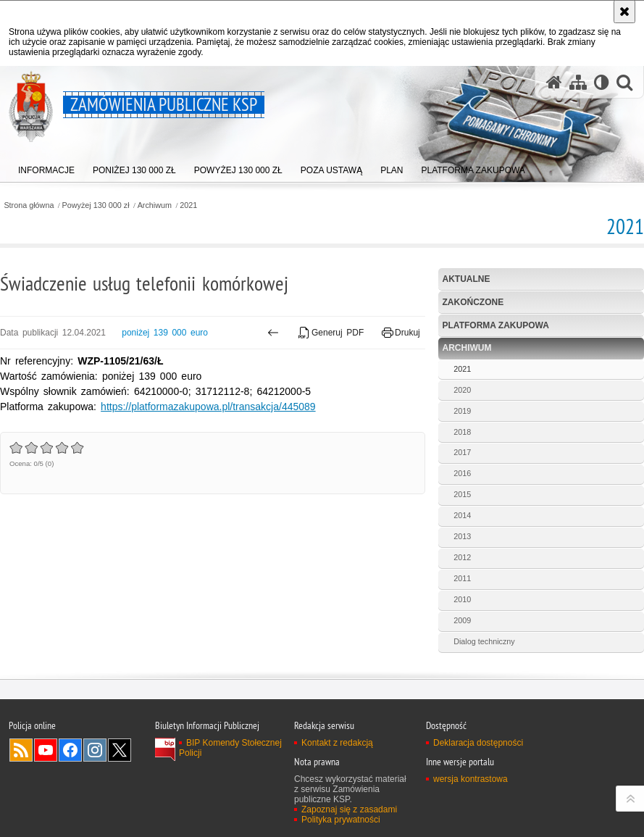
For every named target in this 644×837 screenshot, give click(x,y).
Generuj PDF (331, 333)
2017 (462, 452)
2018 (462, 432)
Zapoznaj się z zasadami (349, 809)
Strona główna (29, 205)
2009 (462, 620)
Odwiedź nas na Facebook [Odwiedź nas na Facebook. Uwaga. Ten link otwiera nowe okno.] (70, 750)
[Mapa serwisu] (578, 82)
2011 (462, 578)
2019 (462, 411)
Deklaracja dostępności (478, 743)
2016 (462, 473)
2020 (462, 390)
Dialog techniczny (484, 641)
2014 (462, 515)
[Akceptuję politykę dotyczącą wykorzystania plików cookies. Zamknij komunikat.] (624, 12)
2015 (462, 494)
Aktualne (467, 279)
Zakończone (473, 302)
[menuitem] (46, 167)
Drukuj (401, 333)
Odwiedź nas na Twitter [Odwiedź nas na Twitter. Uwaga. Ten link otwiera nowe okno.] (120, 750)
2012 (462, 557)
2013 (462, 536)
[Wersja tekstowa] (602, 82)
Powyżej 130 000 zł (96, 205)
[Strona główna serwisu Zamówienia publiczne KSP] (554, 82)
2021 (188, 205)
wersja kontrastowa (471, 779)
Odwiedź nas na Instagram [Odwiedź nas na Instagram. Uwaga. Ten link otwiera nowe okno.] (95, 750)
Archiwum (155, 205)
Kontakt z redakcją (337, 743)
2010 (462, 599)
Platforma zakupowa (496, 325)
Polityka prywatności (341, 820)
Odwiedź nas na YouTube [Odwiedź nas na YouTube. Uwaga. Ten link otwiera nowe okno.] (46, 750)
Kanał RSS (21, 750)
